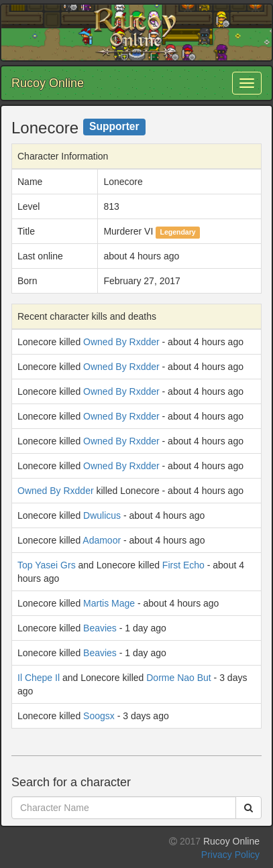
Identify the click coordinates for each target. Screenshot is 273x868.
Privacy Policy (230, 855)
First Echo (183, 565)
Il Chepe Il (39, 678)
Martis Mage (109, 603)
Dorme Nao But (178, 678)
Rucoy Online (48, 83)
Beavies (100, 628)
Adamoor (102, 540)
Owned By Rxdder (121, 342)
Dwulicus (102, 515)
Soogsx (99, 716)
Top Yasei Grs (47, 565)
